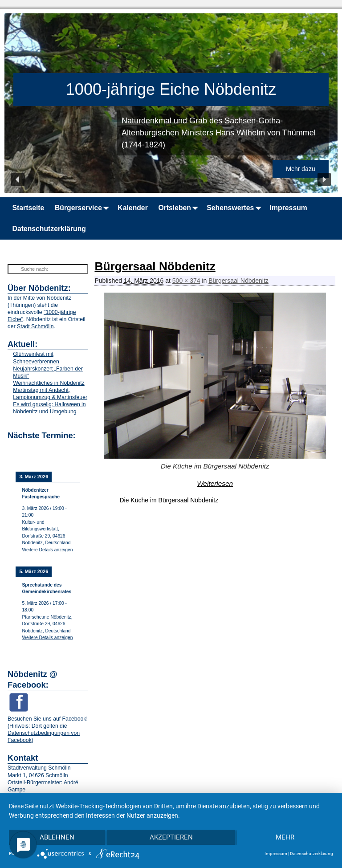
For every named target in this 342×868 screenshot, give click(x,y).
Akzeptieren (171, 837)
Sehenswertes (236, 208)
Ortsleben (180, 208)
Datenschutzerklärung (49, 229)
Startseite (28, 208)
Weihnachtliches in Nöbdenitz (49, 383)
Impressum (289, 208)
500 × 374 (186, 281)
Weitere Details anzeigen (47, 550)
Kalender (132, 208)
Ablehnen (57, 837)
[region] (171, 103)
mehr (285, 837)
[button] (18, 179)
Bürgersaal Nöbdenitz (238, 281)
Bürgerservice (84, 208)
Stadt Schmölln (35, 326)
